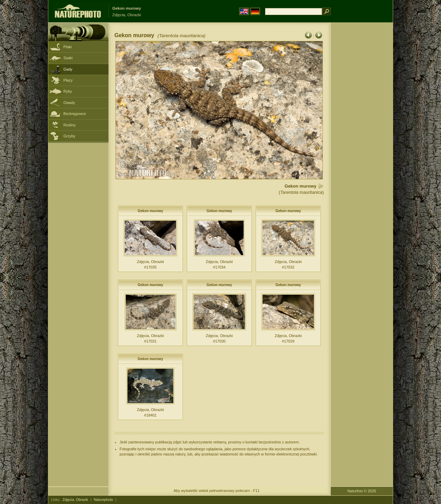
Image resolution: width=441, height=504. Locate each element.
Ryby (68, 91)
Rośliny (70, 125)
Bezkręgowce (75, 114)
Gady (68, 69)
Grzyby (69, 136)
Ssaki (68, 58)
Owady (69, 103)
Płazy (68, 80)
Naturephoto (103, 500)
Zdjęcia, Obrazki (75, 500)
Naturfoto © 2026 (362, 491)
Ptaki (68, 47)
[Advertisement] (362, 133)
